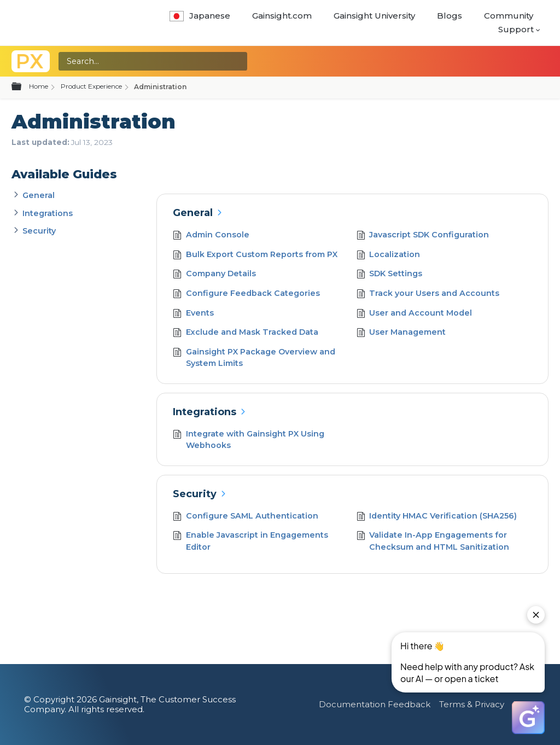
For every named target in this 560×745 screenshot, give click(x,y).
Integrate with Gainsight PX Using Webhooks (249, 440)
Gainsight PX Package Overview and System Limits (254, 358)
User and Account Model (415, 314)
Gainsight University (374, 16)
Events (193, 314)
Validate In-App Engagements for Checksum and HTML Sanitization (433, 541)
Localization (389, 256)
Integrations (48, 213)
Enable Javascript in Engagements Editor (250, 541)
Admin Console (211, 236)
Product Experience (91, 86)
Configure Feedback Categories (246, 295)
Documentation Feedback (375, 704)
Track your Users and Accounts (428, 295)
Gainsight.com (282, 16)
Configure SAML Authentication (246, 517)
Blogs (450, 16)
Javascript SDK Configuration (423, 236)
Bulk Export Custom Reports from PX (255, 256)
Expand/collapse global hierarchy (23, 87)
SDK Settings (390, 275)
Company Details (214, 275)
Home (39, 86)
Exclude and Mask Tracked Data (246, 333)
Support (516, 29)
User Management (401, 333)
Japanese (200, 16)
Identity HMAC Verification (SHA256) (437, 517)
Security (39, 231)
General (39, 195)
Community (509, 16)
